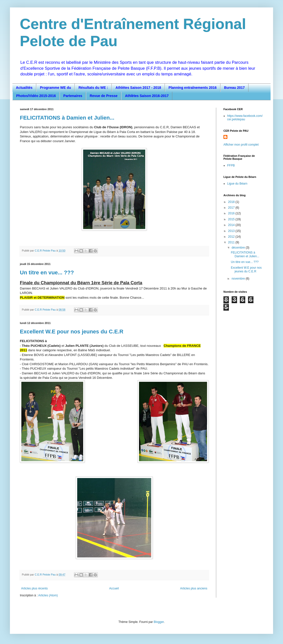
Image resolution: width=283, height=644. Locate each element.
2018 (232, 202)
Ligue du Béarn (237, 184)
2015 (232, 219)
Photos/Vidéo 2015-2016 (36, 96)
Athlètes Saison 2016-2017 (147, 96)
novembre (239, 279)
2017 (232, 208)
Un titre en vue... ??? (47, 273)
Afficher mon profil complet (241, 145)
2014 (232, 225)
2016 (232, 213)
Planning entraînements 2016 (193, 88)
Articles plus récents (34, 588)
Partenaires (73, 96)
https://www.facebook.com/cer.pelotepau (245, 118)
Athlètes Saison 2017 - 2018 (138, 88)
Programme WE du (55, 88)
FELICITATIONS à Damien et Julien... (67, 118)
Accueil (114, 588)
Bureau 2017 (234, 88)
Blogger (159, 622)
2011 (232, 242)
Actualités (24, 88)
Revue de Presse (104, 96)
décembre (239, 248)
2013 (232, 231)
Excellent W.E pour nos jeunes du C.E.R (72, 332)
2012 (232, 237)
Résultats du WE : (93, 88)
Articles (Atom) (48, 595)
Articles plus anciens (194, 588)
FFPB (231, 165)
